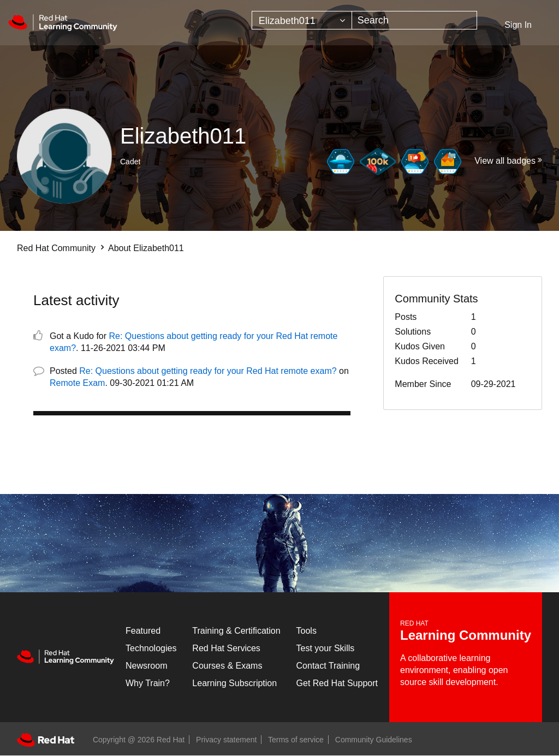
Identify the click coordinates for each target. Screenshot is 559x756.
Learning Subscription (234, 683)
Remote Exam (77, 383)
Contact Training (328, 666)
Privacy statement (226, 740)
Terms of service (296, 740)
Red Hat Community (56, 248)
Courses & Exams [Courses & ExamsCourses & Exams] (227, 666)
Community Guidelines (374, 740)
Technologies (151, 648)
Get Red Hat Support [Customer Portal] (337, 683)
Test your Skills (326, 648)
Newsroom (146, 666)
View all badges (505, 161)
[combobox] (415, 20)
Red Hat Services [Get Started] (226, 648)
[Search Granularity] (302, 20)
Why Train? (148, 683)
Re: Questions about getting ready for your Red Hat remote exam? (208, 371)
